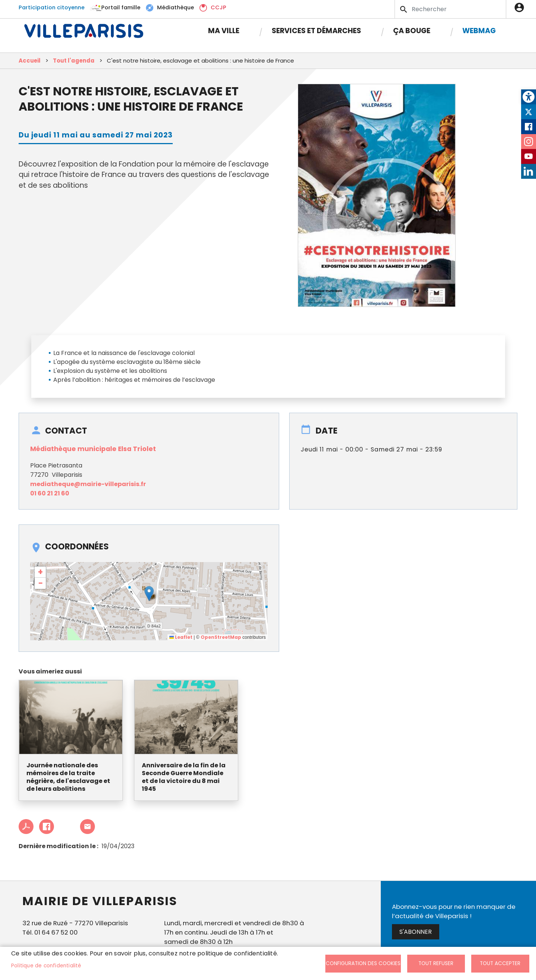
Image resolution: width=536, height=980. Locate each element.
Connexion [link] (521, 7)
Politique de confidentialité (46, 966)
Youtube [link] (529, 156)
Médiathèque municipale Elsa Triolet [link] (93, 449)
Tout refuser (436, 963)
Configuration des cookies (363, 963)
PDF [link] (26, 827)
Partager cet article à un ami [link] (87, 827)
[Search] (450, 9)
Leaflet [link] (181, 637)
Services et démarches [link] (316, 31)
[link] (529, 97)
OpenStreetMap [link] (221, 637)
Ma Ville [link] (224, 31)
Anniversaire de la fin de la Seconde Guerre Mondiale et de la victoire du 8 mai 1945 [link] (184, 777)
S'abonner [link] (416, 932)
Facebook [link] (529, 127)
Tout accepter (500, 963)
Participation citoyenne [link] (52, 7)
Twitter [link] (529, 112)
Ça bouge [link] (412, 31)
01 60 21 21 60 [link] (50, 493)
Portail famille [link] (121, 7)
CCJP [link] (218, 7)
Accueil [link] (30, 61)
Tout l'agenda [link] (74, 61)
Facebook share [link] (47, 827)
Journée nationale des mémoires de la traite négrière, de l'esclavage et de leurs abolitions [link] (68, 777)
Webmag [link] (479, 31)
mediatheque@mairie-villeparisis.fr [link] (88, 484)
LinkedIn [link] (529, 171)
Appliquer (404, 9)
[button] (149, 594)
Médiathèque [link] (176, 7)
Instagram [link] (529, 142)
